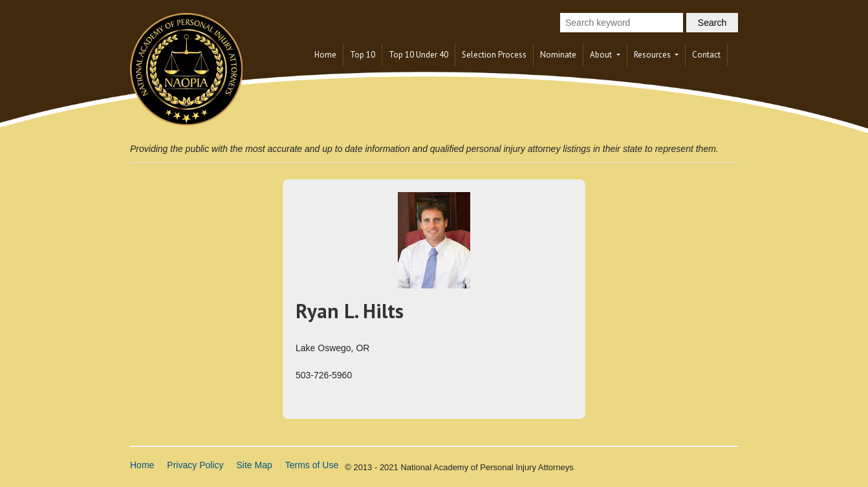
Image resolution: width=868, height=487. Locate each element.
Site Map (255, 465)
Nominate (558, 55)
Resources (653, 55)
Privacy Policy (195, 465)
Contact (706, 55)
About (602, 55)
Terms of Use (312, 465)
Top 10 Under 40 (418, 55)
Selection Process (494, 55)
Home (325, 55)
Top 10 (363, 55)
